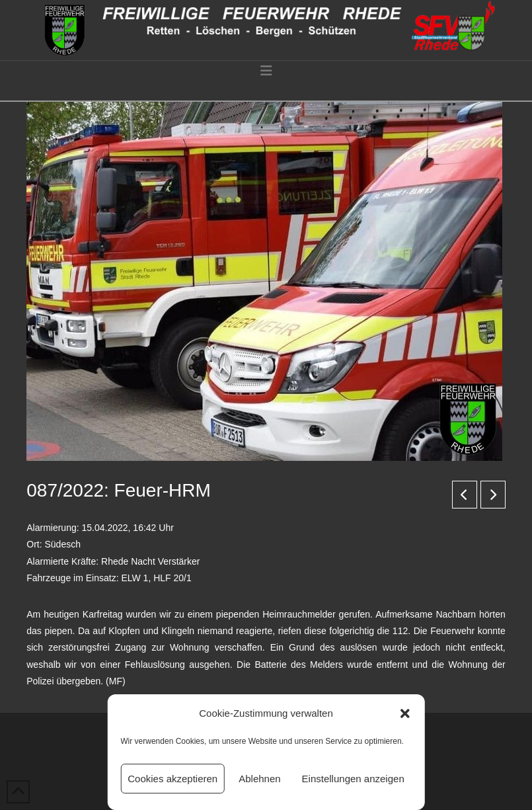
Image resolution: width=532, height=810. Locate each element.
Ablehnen (259, 779)
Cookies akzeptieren (172, 779)
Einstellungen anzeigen (353, 779)
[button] (405, 713)
